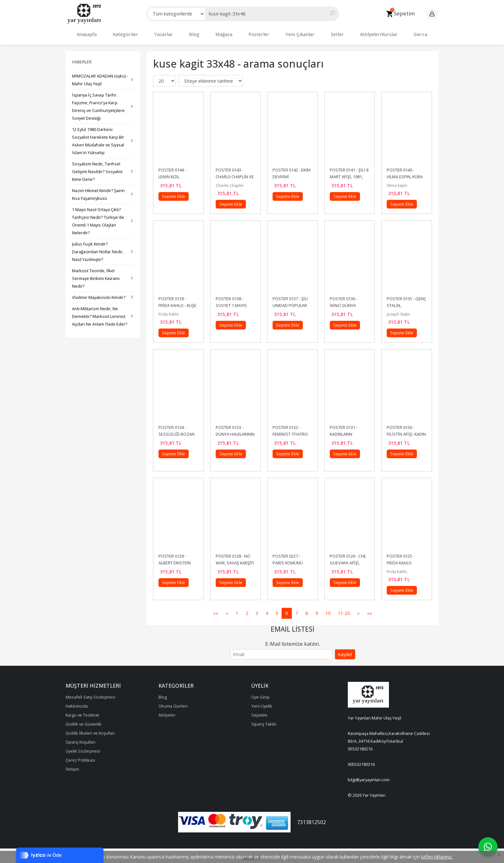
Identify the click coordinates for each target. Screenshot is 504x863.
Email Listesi (292, 626)
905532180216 (361, 761)
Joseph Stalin (398, 311)
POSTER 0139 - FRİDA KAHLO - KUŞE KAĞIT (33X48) (178, 302)
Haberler (82, 59)
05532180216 (360, 746)
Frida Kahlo (169, 311)
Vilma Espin (397, 182)
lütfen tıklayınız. (437, 857)
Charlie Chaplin (230, 182)
